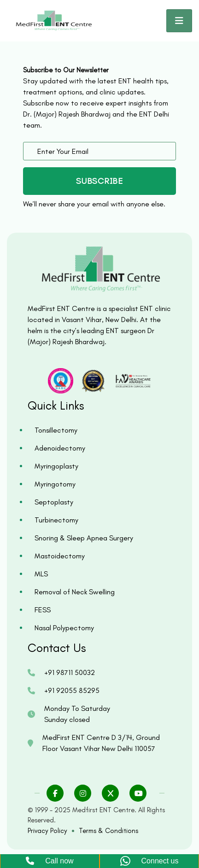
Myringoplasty (56, 466)
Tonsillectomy (56, 430)
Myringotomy (55, 484)
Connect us (149, 861)
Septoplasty (54, 502)
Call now (50, 861)
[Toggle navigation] (179, 21)
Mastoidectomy (60, 556)
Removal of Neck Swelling (75, 592)
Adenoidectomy (60, 448)
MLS (41, 574)
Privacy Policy (47, 831)
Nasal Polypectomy (64, 628)
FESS (43, 610)
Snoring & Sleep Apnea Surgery (84, 538)
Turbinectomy (56, 520)
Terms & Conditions (108, 831)
